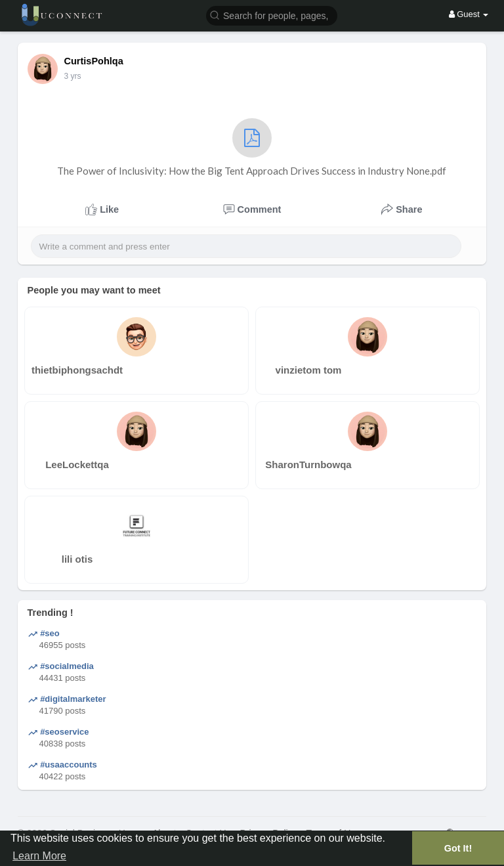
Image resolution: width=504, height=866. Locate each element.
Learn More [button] (39, 856)
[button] (272, 15)
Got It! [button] (458, 848)
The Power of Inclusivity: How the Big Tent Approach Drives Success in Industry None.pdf (252, 147)
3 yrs (73, 76)
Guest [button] (469, 14)
